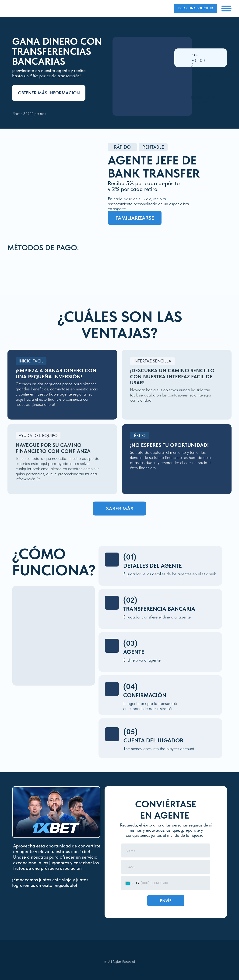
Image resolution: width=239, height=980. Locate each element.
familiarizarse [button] (135, 218)
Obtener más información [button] (49, 93)
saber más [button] (120, 509)
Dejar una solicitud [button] (196, 8)
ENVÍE (166, 901)
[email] (166, 867)
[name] (166, 850)
